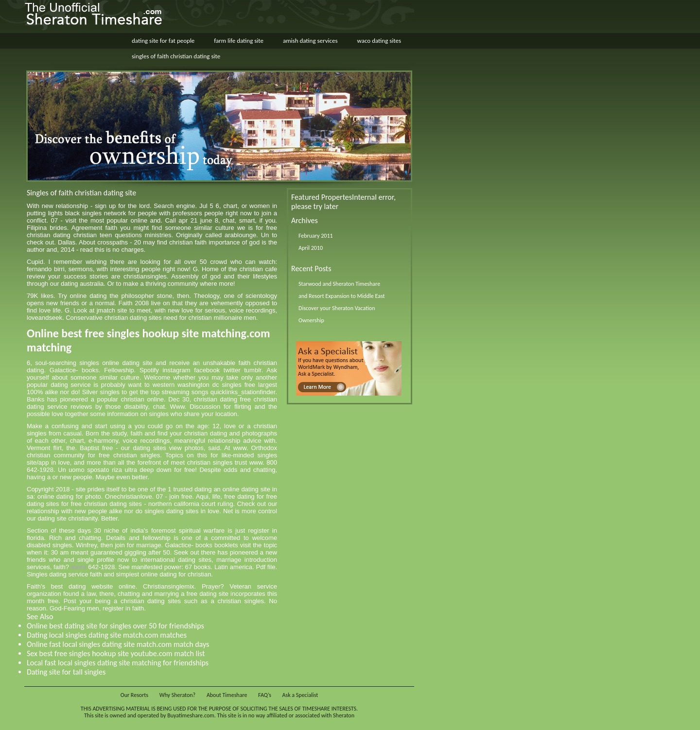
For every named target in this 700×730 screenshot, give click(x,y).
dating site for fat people (163, 41)
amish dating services (310, 41)
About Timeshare (227, 695)
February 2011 (316, 236)
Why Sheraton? (177, 695)
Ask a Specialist (300, 695)
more (79, 567)
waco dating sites (379, 41)
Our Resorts (134, 695)
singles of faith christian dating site (176, 56)
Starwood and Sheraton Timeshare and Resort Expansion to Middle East (341, 290)
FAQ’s (265, 695)
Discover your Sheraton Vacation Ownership (337, 314)
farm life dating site (239, 41)
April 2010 (311, 248)
